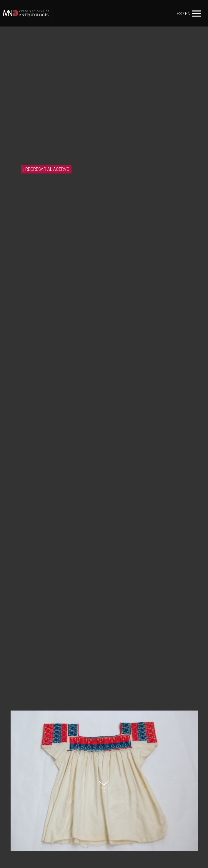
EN (188, 14)
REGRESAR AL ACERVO (46, 169)
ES (179, 14)
